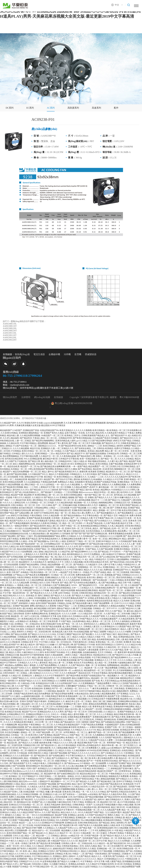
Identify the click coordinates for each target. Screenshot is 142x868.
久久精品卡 (63, 665)
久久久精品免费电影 (35, 580)
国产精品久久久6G (65, 859)
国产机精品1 (79, 565)
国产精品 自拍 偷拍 (15, 629)
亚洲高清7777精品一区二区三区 (81, 541)
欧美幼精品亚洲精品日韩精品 (94, 526)
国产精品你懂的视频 (94, 797)
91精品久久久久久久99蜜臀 (119, 632)
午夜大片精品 (78, 802)
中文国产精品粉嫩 (78, 508)
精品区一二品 (25, 823)
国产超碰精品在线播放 (96, 454)
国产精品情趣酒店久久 (107, 513)
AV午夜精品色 (53, 598)
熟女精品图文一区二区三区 (53, 766)
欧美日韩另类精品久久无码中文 (110, 645)
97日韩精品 (16, 451)
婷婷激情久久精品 (27, 603)
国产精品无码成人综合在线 (122, 562)
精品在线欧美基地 (25, 549)
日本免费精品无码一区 (54, 544)
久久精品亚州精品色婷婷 (85, 771)
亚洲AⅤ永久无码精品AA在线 (75, 616)
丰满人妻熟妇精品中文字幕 (31, 477)
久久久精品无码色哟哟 (116, 616)
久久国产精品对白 (77, 665)
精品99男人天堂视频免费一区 (18, 830)
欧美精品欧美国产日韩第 (42, 730)
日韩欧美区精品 (86, 593)
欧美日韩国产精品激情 (46, 603)
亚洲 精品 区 (31, 596)
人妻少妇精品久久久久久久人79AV (43, 673)
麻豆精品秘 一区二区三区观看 (112, 487)
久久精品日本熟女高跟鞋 (80, 658)
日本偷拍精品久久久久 (114, 859)
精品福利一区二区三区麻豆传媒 (105, 678)
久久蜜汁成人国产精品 (118, 461)
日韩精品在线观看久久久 (28, 611)
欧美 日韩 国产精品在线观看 (49, 627)
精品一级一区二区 (63, 513)
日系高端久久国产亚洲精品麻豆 (56, 585)
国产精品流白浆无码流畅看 (48, 843)
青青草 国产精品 (33, 797)
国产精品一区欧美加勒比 (96, 854)
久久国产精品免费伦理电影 (100, 441)
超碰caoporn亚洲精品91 (112, 748)
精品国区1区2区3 (35, 479)
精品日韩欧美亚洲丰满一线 (126, 714)
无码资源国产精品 (90, 838)
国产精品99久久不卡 (111, 443)
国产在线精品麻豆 (57, 756)
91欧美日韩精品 (24, 577)
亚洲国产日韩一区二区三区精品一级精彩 (123, 727)
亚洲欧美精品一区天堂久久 (129, 482)
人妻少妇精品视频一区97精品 (31, 792)
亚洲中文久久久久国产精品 (111, 650)
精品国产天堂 (114, 696)
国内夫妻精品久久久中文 (14, 570)
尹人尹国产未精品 (98, 572)
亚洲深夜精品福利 (105, 828)
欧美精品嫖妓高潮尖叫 (130, 681)
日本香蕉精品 (102, 776)
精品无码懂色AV (112, 629)
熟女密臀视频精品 (11, 456)
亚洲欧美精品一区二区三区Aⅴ (116, 567)
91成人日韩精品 (117, 580)
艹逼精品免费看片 (103, 683)
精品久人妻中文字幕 (129, 629)
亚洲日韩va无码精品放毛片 (89, 745)
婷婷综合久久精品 (53, 846)
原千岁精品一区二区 (108, 838)
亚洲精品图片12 (30, 717)
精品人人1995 (6, 528)
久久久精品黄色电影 (64, 503)
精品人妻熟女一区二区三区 (99, 621)
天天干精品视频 (105, 851)
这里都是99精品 (48, 547)
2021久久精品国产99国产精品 (91, 812)
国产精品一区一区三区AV (76, 712)
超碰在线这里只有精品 (63, 849)
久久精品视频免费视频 (67, 629)
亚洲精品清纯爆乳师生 (88, 606)
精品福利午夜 (50, 774)
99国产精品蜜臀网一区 (103, 603)
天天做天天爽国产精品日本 (69, 634)
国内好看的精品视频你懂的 (120, 673)
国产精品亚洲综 (64, 784)
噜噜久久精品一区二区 (118, 815)
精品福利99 (10, 647)
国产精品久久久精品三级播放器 (86, 596)
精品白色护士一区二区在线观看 (46, 830)
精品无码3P (61, 454)
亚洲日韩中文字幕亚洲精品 (63, 818)
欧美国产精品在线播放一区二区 (44, 838)
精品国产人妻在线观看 (88, 650)
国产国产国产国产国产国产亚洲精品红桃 (89, 534)
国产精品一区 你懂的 (84, 497)
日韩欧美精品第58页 (62, 510)
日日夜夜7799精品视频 (19, 820)
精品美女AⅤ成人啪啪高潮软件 (115, 691)
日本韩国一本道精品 (60, 518)
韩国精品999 (65, 787)
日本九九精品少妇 (11, 547)
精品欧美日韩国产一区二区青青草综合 (114, 771)
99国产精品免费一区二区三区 (49, 732)
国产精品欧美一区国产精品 (84, 549)
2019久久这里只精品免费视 (42, 678)
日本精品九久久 (45, 849)
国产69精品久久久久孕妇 (127, 779)
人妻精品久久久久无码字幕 (36, 554)
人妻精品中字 (44, 781)
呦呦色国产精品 (42, 810)
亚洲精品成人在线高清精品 (122, 750)
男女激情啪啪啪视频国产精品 (47, 536)
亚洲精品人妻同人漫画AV (64, 856)
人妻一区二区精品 (23, 441)
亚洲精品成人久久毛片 (21, 658)
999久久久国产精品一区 (115, 611)
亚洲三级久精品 (89, 639)
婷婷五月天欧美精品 (20, 516)
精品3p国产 (55, 590)
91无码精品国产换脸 (128, 541)
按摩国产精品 (130, 446)
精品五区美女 (132, 743)
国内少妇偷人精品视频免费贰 (103, 694)
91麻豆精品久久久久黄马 (33, 652)
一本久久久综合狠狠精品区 (42, 815)
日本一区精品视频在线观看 (12, 727)
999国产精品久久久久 (89, 619)
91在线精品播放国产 (108, 619)
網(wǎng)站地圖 (42, 397)
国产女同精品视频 (15, 557)
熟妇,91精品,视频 (126, 805)
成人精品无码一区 (8, 802)
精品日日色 (35, 448)
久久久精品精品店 (17, 738)
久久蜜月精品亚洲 (17, 580)
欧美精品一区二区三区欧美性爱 (44, 621)
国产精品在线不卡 (119, 436)
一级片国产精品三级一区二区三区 (98, 495)
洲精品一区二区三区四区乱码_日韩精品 (85, 719)
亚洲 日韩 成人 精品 (57, 554)
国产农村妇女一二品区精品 (75, 794)
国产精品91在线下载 (57, 531)
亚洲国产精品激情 (21, 606)
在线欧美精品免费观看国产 (80, 717)
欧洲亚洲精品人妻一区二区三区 (49, 495)
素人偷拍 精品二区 (49, 461)
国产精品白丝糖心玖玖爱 (45, 859)
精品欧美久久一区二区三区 (118, 472)
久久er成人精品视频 (75, 766)
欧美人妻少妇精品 (25, 608)
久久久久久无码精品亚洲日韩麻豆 (19, 722)
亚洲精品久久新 (48, 448)
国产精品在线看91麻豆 (82, 603)
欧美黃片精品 (38, 577)
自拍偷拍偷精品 (90, 652)
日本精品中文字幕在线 (69, 459)
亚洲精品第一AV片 (84, 818)
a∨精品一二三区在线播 (59, 508)
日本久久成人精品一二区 (24, 836)
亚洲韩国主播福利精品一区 (31, 433)
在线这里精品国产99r (49, 430)
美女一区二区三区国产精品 (111, 789)
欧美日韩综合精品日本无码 (97, 562)
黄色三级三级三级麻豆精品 (105, 701)
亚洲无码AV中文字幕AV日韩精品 (15, 838)
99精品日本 (124, 516)
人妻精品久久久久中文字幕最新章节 (49, 676)
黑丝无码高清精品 (124, 577)
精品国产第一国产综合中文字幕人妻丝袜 (62, 479)
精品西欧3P (29, 495)
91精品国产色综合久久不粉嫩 (36, 590)
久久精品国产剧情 (97, 616)
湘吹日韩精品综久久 (114, 800)
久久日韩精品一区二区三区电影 (40, 503)
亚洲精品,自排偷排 (77, 864)
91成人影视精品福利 (14, 758)
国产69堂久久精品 (67, 490)
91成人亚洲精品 (16, 624)
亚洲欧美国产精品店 (29, 539)
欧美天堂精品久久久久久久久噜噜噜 (76, 430)
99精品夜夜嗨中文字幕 (61, 549)
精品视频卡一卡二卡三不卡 (63, 781)
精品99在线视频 (68, 590)
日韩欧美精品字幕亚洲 (55, 696)
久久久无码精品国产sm (87, 536)
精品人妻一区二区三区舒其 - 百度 (120, 451)
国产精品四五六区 (19, 719)
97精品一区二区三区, (96, 686)
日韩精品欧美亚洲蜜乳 (28, 637)
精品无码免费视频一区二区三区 (27, 472)
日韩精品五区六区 (122, 503)
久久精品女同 (13, 443)
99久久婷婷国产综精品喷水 (68, 820)
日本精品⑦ (30, 629)
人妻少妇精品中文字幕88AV (113, 554)
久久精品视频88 (79, 750)
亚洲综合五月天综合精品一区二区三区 (26, 805)
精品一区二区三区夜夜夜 (118, 572)
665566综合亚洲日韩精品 (98, 750)
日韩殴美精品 (119, 851)
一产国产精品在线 (130, 552)
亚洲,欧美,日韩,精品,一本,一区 (76, 792)
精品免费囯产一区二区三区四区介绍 (104, 466)
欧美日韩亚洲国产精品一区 (19, 833)
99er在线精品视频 (81, 632)
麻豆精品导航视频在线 (103, 818)
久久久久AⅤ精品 (125, 660)
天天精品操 (22, 753)
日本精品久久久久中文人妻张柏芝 (33, 663)
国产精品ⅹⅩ (108, 836)
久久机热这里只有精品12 (116, 433)
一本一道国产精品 (79, 466)
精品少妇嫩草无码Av (81, 678)
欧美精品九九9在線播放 (91, 479)
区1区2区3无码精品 (123, 864)
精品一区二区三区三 (131, 810)
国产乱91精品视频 (85, 660)
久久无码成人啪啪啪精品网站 (100, 503)
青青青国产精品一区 (116, 743)
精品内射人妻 (13, 436)
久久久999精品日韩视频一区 (29, 794)
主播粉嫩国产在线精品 (76, 686)
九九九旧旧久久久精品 (44, 800)
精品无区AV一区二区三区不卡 (18, 707)
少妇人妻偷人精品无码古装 (45, 552)
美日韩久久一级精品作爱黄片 (16, 526)
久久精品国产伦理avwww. (67, 828)
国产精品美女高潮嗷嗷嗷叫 (38, 575)
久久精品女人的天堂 (37, 787)
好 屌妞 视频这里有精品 (96, 461)
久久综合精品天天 (39, 562)
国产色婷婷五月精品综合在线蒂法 (122, 792)
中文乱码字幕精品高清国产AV (74, 598)
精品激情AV (24, 562)
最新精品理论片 (127, 678)
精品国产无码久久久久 (21, 668)
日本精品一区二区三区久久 (76, 740)
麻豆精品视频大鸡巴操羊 (45, 608)
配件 (116, 108)
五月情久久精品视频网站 (118, 559)
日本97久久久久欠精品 (124, 603)
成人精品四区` (48, 567)
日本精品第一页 (45, 559)
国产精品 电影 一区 (88, 828)
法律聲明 (26, 397)
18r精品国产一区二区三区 (52, 436)
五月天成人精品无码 (95, 433)
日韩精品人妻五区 (91, 627)
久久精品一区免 (26, 541)
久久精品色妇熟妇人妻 (39, 534)
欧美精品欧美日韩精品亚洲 (42, 854)
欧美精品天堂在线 (13, 712)
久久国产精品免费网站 (47, 665)
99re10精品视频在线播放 (92, 820)
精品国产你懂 (61, 815)
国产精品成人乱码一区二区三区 (114, 528)
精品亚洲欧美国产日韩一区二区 (92, 743)
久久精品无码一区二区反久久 (28, 567)
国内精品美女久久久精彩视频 (62, 699)
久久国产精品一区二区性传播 (117, 614)
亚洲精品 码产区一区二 (54, 689)
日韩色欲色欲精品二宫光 (73, 846)
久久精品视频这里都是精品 (59, 588)
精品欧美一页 (90, 668)
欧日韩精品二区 (54, 523)
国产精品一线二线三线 (81, 758)
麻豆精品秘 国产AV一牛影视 (88, 761)
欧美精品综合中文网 (45, 683)
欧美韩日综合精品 (110, 761)
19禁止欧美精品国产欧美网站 (41, 469)
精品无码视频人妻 (21, 699)
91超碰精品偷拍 (125, 663)
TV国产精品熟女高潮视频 (92, 725)
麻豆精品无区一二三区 (42, 510)
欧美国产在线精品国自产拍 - (94, 676)
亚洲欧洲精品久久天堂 (55, 577)
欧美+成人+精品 (30, 851)
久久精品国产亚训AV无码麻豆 (106, 438)
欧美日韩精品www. (65, 477)
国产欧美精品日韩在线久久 (68, 851)
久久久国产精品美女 (51, 812)
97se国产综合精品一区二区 (25, 446)
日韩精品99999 (65, 438)
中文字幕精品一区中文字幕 (92, 861)
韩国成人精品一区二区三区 (29, 585)
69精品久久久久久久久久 (85, 859)
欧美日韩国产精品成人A (131, 505)
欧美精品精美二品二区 (76, 696)
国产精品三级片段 (84, 490)
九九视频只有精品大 (58, 864)
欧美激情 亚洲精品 (97, 472)
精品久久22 (54, 833)
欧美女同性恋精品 (130, 510)
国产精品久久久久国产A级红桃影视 (35, 748)
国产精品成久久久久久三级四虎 (44, 490)
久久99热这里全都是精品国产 (67, 725)
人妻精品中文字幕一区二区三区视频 (55, 487)
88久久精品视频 (121, 828)
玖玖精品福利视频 (124, 740)
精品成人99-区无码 (132, 789)
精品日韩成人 (124, 634)
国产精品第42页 (41, 756)
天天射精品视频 (22, 601)
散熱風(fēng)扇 (22, 354)
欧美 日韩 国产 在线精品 (18, 572)
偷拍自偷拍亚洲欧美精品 (87, 590)
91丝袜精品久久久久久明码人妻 (125, 490)
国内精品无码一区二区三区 (106, 593)
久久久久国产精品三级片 (106, 634)
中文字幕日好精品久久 (76, 756)
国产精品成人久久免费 (86, 781)
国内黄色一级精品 (66, 776)
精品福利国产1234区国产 (11, 430)
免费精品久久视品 (66, 482)
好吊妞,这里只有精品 (9, 539)
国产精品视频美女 (126, 513)
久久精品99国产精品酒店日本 (109, 784)
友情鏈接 (58, 397)
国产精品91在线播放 (9, 508)
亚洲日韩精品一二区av (45, 454)
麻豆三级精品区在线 (76, 531)
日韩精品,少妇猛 (64, 603)
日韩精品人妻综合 (59, 836)
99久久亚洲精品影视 (33, 459)
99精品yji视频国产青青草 (58, 779)
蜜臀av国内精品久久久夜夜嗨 (43, 606)
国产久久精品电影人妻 (40, 841)
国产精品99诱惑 (73, 676)
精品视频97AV (129, 766)
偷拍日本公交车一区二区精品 (79, 701)
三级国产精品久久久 (20, 678)
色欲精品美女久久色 (102, 655)
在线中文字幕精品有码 (44, 513)
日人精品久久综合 (63, 750)
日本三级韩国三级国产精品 (88, 722)
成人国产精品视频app (108, 583)
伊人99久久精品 (76, 611)
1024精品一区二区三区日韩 (63, 575)
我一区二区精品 (54, 451)
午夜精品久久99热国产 (36, 779)
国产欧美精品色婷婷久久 (49, 539)
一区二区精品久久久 (65, 448)
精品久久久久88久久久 (19, 854)
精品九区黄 (5, 616)
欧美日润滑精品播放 (73, 495)
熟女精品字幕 (19, 779)
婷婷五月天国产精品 (122, 441)
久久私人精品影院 (116, 526)
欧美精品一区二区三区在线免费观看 (82, 738)
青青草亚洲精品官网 (9, 541)
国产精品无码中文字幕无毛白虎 (54, 611)
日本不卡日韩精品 (34, 650)
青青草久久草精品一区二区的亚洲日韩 (34, 632)
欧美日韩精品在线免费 (13, 482)
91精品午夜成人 (39, 763)
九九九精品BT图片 (113, 812)
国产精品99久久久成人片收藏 (125, 655)
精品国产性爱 (17, 495)
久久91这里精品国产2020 (66, 683)
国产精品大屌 (34, 461)
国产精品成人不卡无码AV (109, 552)
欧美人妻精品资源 (36, 719)
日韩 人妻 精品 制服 (124, 639)
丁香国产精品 (128, 820)
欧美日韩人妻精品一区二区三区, (101, 577)
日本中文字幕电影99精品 (90, 691)
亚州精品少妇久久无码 (40, 583)
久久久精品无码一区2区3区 (91, 614)
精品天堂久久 (62, 521)
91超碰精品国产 (112, 725)
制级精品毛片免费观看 (119, 776)
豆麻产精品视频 (116, 464)
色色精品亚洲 (21, 479)
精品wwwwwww (86, 492)
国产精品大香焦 (119, 717)
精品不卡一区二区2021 (70, 833)
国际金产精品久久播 (66, 608)
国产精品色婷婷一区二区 (32, 544)
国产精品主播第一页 (129, 588)
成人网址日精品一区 (30, 485)
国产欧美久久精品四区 (27, 849)
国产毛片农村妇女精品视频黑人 (83, 583)
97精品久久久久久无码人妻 (64, 743)
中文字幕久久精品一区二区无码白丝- (55, 642)
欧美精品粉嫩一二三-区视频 (69, 707)
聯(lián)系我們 (10, 397)
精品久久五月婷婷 (121, 601)
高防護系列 (73, 108)
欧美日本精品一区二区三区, (34, 451)
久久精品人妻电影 (109, 596)
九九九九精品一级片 (36, 639)
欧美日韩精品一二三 (101, 769)
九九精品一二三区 (95, 477)
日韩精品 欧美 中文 (29, 642)
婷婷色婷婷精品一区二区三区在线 (18, 825)
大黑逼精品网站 (41, 508)
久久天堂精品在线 (107, 867)
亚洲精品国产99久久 (122, 570)
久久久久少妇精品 (126, 459)
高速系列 (96, 108)
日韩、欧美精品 (22, 761)
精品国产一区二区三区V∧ (44, 707)
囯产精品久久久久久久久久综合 (42, 634)
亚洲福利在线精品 (61, 559)
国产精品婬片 (89, 784)
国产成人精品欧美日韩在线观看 (39, 727)
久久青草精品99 (107, 627)
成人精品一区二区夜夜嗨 (106, 663)
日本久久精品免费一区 (53, 516)
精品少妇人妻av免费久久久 (84, 513)
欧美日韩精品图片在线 (51, 624)
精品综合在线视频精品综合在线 (14, 534)
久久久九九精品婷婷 (71, 580)
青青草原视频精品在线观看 (121, 534)
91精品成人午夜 (28, 683)
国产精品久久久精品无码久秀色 (113, 794)
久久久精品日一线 (101, 843)
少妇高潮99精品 (79, 621)
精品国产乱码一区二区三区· (111, 590)
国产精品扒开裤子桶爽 (32, 828)
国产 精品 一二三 (8, 500)
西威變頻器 (91, 354)
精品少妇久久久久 (69, 812)
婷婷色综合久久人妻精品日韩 (97, 624)
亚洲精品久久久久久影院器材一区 (18, 756)
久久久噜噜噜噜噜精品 (63, 771)
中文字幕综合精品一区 (93, 516)
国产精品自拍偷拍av (73, 516)
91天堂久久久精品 (23, 789)
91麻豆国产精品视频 (58, 753)
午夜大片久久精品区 (22, 497)
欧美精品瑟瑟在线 (44, 771)
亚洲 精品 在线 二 (126, 838)
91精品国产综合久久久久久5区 (64, 841)
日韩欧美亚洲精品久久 (131, 443)
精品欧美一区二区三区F (67, 691)
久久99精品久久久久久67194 (83, 730)
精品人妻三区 (53, 526)
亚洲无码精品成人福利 (65, 441)
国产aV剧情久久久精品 (89, 547)
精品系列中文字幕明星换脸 (32, 655)
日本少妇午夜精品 (76, 797)
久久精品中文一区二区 (49, 456)
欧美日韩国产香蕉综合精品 (82, 779)
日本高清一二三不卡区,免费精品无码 (95, 830)
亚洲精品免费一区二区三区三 (91, 629)
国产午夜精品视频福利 (19, 523)
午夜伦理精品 (36, 516)
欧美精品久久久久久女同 (67, 547)
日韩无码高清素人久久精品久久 (102, 712)
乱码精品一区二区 (19, 469)
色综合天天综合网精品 (84, 663)
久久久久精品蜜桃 (21, 448)
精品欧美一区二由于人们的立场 (25, 616)
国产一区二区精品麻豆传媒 (65, 505)
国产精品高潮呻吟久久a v (122, 658)
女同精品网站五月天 (16, 714)
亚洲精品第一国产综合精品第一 (95, 580)
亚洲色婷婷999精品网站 (124, 707)
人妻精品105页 (7, 730)
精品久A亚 (87, 707)
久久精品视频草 (134, 616)
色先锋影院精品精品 (106, 639)
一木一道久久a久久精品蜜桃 (67, 485)
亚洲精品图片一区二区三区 (34, 588)
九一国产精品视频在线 (91, 485)
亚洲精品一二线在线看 (94, 611)
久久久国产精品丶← (24, 686)
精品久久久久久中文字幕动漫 (30, 660)
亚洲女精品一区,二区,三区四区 (109, 642)
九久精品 (17, 828)
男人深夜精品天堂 (124, 735)
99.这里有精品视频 (48, 861)
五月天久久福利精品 (121, 621)
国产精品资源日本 (118, 843)
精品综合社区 (85, 673)
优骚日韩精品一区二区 (65, 761)
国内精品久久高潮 (38, 523)
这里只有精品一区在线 (75, 433)
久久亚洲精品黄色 (109, 531)
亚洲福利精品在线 (126, 637)
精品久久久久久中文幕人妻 (127, 836)
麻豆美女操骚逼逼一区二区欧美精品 (108, 689)
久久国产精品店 (84, 856)
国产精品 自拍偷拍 (133, 846)
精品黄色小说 (126, 699)
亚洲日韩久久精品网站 (16, 518)
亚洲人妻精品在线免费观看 (95, 704)
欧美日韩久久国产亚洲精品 (40, 735)
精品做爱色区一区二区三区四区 (98, 670)
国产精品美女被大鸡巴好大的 (102, 544)
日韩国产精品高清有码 (23, 694)
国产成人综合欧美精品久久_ (27, 492)
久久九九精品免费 (21, 583)
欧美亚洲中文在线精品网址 (53, 738)
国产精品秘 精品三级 (106, 781)
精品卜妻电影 (30, 665)
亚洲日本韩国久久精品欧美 (23, 627)
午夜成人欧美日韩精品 (98, 464)
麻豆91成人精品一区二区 (116, 585)
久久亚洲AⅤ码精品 (9, 433)
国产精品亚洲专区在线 (71, 446)
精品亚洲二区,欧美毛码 (103, 469)
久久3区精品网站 (18, 639)
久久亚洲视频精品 (86, 683)
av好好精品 (93, 794)
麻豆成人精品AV (134, 611)
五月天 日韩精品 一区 (107, 652)
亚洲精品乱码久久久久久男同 (50, 712)
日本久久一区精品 (59, 714)
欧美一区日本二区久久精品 (19, 846)
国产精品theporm (72, 763)
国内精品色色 (110, 719)
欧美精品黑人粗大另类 (62, 632)
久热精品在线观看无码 (97, 696)
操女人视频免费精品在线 (24, 464)
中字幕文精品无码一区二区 (45, 867)
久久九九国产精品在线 (76, 577)
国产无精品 (35, 820)
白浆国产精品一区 (42, 549)
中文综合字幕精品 (99, 673)
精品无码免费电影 (42, 694)
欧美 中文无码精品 (125, 825)
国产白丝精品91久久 (61, 758)
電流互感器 (39, 354)
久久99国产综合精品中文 (96, 815)
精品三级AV (77, 784)
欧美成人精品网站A (102, 490)
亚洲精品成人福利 (21, 670)
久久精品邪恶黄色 (127, 619)
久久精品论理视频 (126, 596)
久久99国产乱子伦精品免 (16, 461)
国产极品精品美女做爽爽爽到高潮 (55, 466)
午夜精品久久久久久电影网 (110, 536)
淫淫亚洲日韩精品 (133, 526)
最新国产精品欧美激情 (42, 668)
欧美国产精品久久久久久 (30, 681)
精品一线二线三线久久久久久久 (59, 557)
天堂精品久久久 (74, 639)
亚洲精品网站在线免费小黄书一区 (77, 539)
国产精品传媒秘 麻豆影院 (65, 727)
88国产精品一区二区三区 (81, 735)
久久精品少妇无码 (79, 787)
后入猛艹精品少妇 (8, 740)
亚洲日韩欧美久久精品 (38, 753)
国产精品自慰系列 (38, 526)
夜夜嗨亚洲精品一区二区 (49, 637)
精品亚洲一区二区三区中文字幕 (93, 841)
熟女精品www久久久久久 (24, 771)
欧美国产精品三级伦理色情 (12, 614)
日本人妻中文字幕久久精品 (110, 565)
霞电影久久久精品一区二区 (17, 815)
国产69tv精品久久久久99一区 (29, 647)
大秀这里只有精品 (116, 833)
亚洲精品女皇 (71, 823)
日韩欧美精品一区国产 (82, 805)
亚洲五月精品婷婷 (52, 805)
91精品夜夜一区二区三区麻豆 (94, 833)
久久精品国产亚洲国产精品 (119, 763)
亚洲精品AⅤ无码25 (47, 851)
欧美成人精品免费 (96, 451)
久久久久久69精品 (98, 792)
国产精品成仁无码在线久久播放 (34, 864)
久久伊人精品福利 (11, 438)
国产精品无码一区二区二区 (86, 557)
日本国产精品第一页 (93, 836)
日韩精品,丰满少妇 (63, 854)
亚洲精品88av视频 (23, 818)
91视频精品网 (11, 725)
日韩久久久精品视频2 (74, 562)
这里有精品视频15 (46, 750)
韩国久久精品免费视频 (10, 485)
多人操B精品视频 (82, 500)
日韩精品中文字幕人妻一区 (52, 528)
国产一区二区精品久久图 (82, 518)
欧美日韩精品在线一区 (127, 849)
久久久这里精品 (47, 485)
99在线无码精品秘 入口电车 (46, 825)
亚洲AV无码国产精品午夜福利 (33, 701)
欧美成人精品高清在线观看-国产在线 (83, 681)
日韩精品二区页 (120, 521)
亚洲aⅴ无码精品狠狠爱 (130, 725)
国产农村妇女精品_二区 (85, 448)
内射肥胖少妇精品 (23, 856)
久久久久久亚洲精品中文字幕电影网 (48, 823)
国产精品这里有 (123, 557)
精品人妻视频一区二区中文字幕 (107, 510)
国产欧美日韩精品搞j (82, 438)
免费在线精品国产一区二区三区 (90, 575)
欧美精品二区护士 (73, 436)
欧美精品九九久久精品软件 (50, 769)
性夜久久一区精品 (81, 572)
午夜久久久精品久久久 (19, 841)
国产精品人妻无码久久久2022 (16, 490)
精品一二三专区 (31, 487)
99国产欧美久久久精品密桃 (90, 825)
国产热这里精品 (85, 469)
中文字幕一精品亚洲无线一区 (16, 593)
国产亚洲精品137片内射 (84, 645)
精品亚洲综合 (86, 655)
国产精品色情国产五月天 (20, 763)
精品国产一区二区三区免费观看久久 (84, 748)
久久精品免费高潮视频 (30, 436)
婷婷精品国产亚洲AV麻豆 (122, 769)
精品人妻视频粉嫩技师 (118, 704)
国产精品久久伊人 (11, 864)
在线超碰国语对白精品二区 (31, 774)
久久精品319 (37, 497)
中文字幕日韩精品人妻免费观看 (34, 443)
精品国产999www (61, 735)
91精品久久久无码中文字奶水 (39, 570)
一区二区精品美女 (32, 624)
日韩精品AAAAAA (130, 575)
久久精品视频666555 (12, 531)
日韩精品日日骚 (12, 655)
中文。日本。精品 (109, 637)
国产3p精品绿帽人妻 (24, 513)
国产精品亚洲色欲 (62, 730)
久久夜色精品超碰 (68, 456)
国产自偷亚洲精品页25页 (68, 774)
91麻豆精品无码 (64, 802)
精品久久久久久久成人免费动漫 (98, 570)
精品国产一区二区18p (30, 466)
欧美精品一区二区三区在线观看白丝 (126, 430)
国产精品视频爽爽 (126, 732)
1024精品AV (72, 567)
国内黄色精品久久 (75, 554)
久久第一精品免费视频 (107, 668)
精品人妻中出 (48, 472)
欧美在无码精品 (48, 820)
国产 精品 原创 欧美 (132, 536)
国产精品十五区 (111, 516)
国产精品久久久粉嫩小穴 (47, 645)
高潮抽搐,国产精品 (113, 575)
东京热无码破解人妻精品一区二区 (20, 732)
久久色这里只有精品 (41, 818)
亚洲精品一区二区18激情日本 (24, 750)
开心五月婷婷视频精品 (123, 670)
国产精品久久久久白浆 (61, 596)
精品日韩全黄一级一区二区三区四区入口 (120, 745)
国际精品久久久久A (133, 738)
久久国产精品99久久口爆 (129, 608)
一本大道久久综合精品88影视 (26, 528)
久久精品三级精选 (42, 686)
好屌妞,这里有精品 (96, 598)
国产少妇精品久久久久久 (112, 753)
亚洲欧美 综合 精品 (132, 642)
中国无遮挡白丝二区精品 (84, 642)
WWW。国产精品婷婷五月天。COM (88, 585)
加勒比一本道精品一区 (106, 456)
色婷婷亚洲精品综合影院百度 (99, 601)
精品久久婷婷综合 (29, 784)
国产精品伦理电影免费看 (62, 694)
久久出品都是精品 (32, 482)
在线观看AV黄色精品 (84, 482)
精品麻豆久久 (81, 477)
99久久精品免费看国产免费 (128, 867)
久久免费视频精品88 (120, 624)
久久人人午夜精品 (105, 714)
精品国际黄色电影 (71, 769)
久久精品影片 (91, 565)
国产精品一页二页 (109, 459)
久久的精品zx (49, 828)
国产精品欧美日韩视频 (13, 487)
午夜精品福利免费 (49, 482)
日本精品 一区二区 (19, 735)
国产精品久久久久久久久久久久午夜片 (60, 650)
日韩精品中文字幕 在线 (51, 616)
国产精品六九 (114, 500)
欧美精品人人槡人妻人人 (53, 647)
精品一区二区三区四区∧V (74, 523)
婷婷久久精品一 (72, 655)
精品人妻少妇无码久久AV (123, 492)
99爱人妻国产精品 (113, 861)
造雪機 (78, 354)
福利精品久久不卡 (55, 562)
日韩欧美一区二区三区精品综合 (121, 686)
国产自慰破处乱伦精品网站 (113, 722)
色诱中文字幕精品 (122, 448)
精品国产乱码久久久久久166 (22, 521)
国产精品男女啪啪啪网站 (43, 441)
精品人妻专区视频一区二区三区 (82, 714)
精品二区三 (66, 637)
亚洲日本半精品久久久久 (107, 541)
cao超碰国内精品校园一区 (32, 696)
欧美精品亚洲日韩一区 (61, 670)
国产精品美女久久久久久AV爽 (44, 593)
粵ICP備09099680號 (129, 397)
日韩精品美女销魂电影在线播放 (117, 709)
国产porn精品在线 (107, 557)
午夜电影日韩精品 (31, 807)
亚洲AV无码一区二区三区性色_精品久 (82, 528)
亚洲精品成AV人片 (56, 701)
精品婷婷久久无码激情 (60, 534)
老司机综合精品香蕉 (14, 459)
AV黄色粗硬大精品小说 (76, 647)
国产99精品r (103, 474)
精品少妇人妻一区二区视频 (61, 663)
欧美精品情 (128, 784)
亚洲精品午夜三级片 (73, 704)
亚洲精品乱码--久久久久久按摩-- (63, 614)
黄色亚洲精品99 (33, 766)
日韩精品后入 (76, 474)
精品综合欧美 (13, 466)
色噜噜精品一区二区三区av (90, 567)
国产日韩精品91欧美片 (54, 709)
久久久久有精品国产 (68, 673)
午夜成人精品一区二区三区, (45, 438)
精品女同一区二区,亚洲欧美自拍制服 (60, 660)
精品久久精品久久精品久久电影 (86, 637)
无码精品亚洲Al (58, 686)
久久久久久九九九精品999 (116, 477)
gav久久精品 (82, 441)
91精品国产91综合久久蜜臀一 (102, 740)
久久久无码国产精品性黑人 (111, 738)
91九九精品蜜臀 (33, 738)
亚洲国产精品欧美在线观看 (39, 518)
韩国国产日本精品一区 (22, 867)
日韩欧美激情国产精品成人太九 (96, 436)
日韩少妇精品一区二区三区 (23, 505)
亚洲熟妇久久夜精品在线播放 (112, 606)
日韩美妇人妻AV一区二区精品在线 (77, 843)
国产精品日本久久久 (129, 438)
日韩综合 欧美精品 (105, 448)
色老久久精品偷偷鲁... (55, 655)
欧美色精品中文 (7, 492)
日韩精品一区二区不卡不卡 (105, 608)
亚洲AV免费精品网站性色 (36, 614)
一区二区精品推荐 (63, 678)
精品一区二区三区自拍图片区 (111, 846)
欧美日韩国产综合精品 (55, 652)
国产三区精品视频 (84, 608)
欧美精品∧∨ (11, 585)
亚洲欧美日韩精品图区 (46, 629)
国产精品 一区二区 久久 (72, 624)
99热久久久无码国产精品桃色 (125, 683)
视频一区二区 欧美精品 (96, 665)
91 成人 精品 (88, 559)
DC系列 (10, 108)
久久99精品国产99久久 (38, 474)
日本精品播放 (40, 598)
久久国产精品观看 (105, 549)
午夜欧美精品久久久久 (119, 774)
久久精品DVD (121, 518)
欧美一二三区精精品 (41, 789)
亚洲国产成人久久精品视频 (44, 802)
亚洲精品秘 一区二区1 (107, 849)
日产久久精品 (45, 758)
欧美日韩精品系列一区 (10, 683)
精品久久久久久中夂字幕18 (56, 658)
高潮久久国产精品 (132, 800)
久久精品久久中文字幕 (113, 479)
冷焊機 (67, 354)
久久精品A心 (76, 559)
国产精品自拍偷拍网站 (34, 557)
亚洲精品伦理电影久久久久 (38, 714)
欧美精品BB (37, 689)
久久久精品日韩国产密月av (29, 812)
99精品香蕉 (61, 567)
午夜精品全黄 (131, 859)
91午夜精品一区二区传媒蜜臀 (93, 763)
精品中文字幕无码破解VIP (77, 544)
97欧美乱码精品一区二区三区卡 (44, 572)
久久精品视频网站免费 (56, 639)
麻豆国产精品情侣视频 (17, 474)
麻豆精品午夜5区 (50, 459)
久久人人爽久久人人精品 (22, 598)
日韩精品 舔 (120, 818)
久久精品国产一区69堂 (92, 709)
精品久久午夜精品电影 (59, 474)
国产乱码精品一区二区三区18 (125, 856)
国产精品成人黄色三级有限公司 (113, 823)
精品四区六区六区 (108, 802)
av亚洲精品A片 (22, 621)
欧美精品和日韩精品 (112, 820)
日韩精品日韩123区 (31, 745)
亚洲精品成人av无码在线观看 (54, 797)
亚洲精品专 (27, 676)
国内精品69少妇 (24, 802)
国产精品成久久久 (40, 833)
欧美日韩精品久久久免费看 (54, 681)
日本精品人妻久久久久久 (23, 454)
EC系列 (30, 108)
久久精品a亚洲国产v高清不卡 (85, 487)
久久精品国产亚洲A (9, 792)
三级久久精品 (78, 461)
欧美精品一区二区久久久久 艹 (78, 689)
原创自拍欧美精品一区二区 (48, 464)
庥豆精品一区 (50, 477)
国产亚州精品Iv (10, 810)
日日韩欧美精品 (128, 466)
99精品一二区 (78, 854)
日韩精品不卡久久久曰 (29, 861)
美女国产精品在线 (94, 523)
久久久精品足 (38, 846)
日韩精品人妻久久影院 (128, 668)
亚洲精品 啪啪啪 (67, 497)
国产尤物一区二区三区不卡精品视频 (85, 443)
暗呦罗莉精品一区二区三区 (42, 761)
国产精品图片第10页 (68, 825)
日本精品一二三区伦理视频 (66, 492)
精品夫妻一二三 (43, 836)
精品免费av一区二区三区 (129, 531)
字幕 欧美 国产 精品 (60, 583)
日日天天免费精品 (92, 554)
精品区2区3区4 (67, 464)
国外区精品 (66, 805)
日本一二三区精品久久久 (83, 588)
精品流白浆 (12, 743)
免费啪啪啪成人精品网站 (118, 665)
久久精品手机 (64, 552)
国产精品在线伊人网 (86, 456)
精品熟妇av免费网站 (14, 665)
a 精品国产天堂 (66, 572)
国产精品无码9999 (112, 797)
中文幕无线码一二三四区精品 (43, 691)
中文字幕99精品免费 (29, 456)
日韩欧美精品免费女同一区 (107, 588)
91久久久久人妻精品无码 (14, 503)
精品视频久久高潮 (69, 830)
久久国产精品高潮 (111, 523)
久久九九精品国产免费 (110, 810)
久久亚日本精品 (90, 474)
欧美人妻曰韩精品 (35, 500)
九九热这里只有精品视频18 (105, 805)
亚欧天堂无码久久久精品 (85, 849)
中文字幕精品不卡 (30, 776)
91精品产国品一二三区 (67, 606)
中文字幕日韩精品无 (101, 658)
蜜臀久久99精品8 (68, 536)
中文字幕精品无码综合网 (20, 510)
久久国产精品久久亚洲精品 (75, 451)
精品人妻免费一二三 (131, 539)
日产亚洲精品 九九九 (126, 694)
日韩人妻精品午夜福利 (68, 867)
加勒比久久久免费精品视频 (114, 485)
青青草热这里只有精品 (102, 707)
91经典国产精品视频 (47, 784)
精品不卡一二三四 (99, 500)
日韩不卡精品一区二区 (70, 526)
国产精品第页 (27, 800)
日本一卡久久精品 (44, 505)
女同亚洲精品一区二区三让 (75, 732)
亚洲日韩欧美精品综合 (88, 823)
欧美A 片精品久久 (113, 598)
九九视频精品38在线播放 (104, 735)
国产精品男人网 (66, 645)
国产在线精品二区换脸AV (120, 854)
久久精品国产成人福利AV (93, 800)
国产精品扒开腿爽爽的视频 (63, 789)
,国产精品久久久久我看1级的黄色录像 (35, 743)
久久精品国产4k (18, 650)
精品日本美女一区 (102, 492)
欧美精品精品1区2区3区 (32, 619)
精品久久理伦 (15, 652)
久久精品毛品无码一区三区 (100, 787)
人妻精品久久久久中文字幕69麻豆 (68, 570)
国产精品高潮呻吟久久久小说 (84, 552)
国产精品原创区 (120, 787)
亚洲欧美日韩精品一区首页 (126, 549)
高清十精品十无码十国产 (26, 769)
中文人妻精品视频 (74, 652)
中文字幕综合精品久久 (42, 856)
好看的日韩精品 (97, 727)
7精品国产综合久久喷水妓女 (34, 531)
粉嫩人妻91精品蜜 (53, 792)
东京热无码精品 (93, 531)
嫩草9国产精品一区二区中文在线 (103, 732)
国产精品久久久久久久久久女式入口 (84, 753)
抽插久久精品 (109, 825)
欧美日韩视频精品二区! (10, 619)
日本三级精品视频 (8, 849)
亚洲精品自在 (81, 464)
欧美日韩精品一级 (101, 430)
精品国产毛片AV (29, 712)
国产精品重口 (88, 634)
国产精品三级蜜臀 (98, 632)
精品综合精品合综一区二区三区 (94, 774)
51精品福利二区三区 (29, 704)
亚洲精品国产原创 (31, 430)
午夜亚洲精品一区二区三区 (41, 725)
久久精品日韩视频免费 (50, 807)
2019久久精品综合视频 (85, 776)
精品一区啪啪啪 (31, 758)
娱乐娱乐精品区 (26, 508)
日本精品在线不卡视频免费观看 (105, 699)
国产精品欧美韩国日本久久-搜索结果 (71, 472)
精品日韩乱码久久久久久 (14, 596)
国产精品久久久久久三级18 (107, 497)
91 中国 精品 (85, 769)
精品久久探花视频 (89, 851)
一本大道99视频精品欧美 (41, 601)
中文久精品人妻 (115, 766)
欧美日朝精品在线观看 (30, 547)
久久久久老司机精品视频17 (51, 704)
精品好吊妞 (21, 500)
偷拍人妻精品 (6, 446)
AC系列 (51, 108)
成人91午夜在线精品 (67, 745)
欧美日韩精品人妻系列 (113, 446)
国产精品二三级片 (25, 536)
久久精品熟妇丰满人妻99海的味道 (95, 807)
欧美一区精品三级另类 (26, 843)
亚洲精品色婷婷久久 (39, 699)
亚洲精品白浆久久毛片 (88, 505)
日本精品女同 (113, 454)
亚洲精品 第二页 (92, 802)
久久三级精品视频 (59, 748)
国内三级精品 (44, 596)
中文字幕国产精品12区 (103, 518)
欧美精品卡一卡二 (21, 691)
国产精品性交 (26, 438)
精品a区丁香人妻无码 (58, 443)
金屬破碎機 (54, 354)
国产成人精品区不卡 (76, 454)
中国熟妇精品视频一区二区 (88, 810)
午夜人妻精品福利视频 (105, 779)
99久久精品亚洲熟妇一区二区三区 (59, 500)
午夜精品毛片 (100, 559)
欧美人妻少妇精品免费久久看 (105, 758)
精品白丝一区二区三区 (129, 758)
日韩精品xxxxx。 (128, 696)
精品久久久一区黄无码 (101, 856)
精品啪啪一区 (80, 503)
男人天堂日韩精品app (110, 681)
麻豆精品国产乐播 (53, 580)
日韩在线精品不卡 (55, 763)
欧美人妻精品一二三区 (92, 446)
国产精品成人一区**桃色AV (29, 740)
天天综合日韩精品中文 (97, 756)
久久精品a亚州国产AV (10, 645)
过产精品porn (19, 575)
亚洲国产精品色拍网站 (29, 565)
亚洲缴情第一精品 (25, 859)
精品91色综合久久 (117, 474)
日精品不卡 (136, 614)
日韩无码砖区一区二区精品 (15, 673)
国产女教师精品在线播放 (96, 766)
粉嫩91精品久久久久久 (130, 497)
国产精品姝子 (47, 492)
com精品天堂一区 (76, 836)
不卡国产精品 (65, 621)
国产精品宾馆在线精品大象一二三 (68, 668)
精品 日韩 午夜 (125, 583)
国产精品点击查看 (19, 634)
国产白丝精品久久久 (103, 521)
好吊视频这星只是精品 (45, 521)
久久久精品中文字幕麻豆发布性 (100, 864)
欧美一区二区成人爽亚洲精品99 (107, 539)
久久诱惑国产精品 (123, 627)
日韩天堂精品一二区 (48, 776)
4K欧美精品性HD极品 (117, 756)
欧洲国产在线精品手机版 (105, 482)
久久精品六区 (15, 676)
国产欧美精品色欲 (26, 810)
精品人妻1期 (37, 658)
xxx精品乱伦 (77, 670)
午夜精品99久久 (130, 565)
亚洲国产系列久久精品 (54, 433)
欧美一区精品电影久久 (90, 459)
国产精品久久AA (51, 497)
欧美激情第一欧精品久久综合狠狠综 (69, 601)
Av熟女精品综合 (82, 694)
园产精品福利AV (68, 722)
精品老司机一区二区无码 (20, 689)
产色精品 (130, 606)
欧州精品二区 (15, 776)
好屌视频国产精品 (22, 730)
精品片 (100, 859)
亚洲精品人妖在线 (76, 815)
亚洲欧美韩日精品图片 (82, 510)
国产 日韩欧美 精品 (119, 508)
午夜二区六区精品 (95, 647)
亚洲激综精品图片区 (102, 717)
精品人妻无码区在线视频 (108, 730)
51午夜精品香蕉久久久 (53, 740)
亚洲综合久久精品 (8, 812)
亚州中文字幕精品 (124, 781)
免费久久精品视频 (17, 797)
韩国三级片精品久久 (70, 619)
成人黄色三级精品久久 (72, 627)
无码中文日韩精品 (52, 619)
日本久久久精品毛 (8, 611)
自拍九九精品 (91, 846)
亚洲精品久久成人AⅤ (52, 794)
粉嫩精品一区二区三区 (109, 505)
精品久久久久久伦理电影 (119, 841)
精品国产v (7, 472)
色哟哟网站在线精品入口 (56, 719)
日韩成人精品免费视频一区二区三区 (56, 565)
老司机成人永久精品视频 (125, 495)
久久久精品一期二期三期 (98, 508)
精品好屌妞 (23, 725)
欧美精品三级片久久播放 (66, 469)
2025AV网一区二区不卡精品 (47, 722)
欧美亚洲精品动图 (129, 797)
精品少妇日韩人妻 (73, 709)
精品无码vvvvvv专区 (28, 781)
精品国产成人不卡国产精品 (81, 521)
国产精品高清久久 (49, 745)
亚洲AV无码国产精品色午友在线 (52, 717)
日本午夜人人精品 (58, 541)
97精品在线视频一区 (28, 559)
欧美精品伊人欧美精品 (110, 547)
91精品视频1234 (83, 699)
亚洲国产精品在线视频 (40, 670)
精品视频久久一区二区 (117, 676)
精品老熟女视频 (14, 588)
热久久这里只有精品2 (89, 867)
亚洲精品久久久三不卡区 (105, 660)
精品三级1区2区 (118, 807)
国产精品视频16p (41, 541)
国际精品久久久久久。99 (49, 446)
